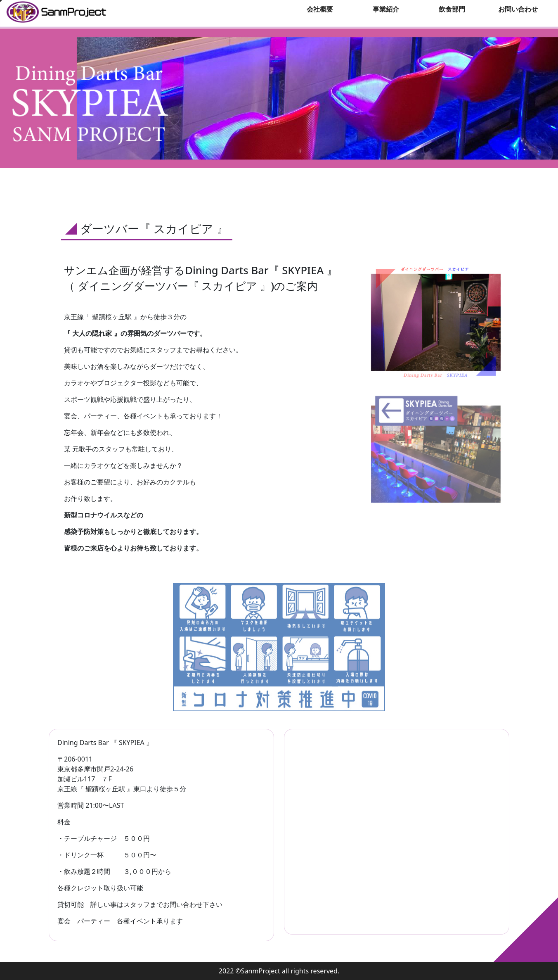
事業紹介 (386, 9)
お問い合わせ (518, 9)
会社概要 (320, 9)
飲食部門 (452, 9)
